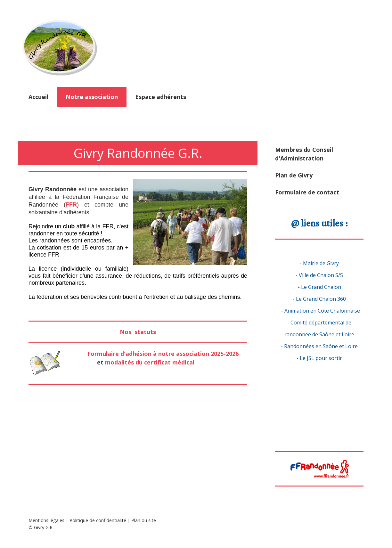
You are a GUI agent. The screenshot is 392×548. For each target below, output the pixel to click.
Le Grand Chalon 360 (321, 299)
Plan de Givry (294, 175)
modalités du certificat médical (150, 362)
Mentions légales (46, 520)
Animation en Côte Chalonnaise (322, 311)
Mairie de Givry (321, 263)
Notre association (92, 97)
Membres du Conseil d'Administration (304, 154)
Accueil (38, 97)
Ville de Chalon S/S (321, 275)
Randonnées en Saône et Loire (321, 346)
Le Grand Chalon (321, 287)
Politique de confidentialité (98, 520)
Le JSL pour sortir (321, 358)
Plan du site (144, 520)
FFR (71, 205)
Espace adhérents (161, 97)
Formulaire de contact (307, 192)
